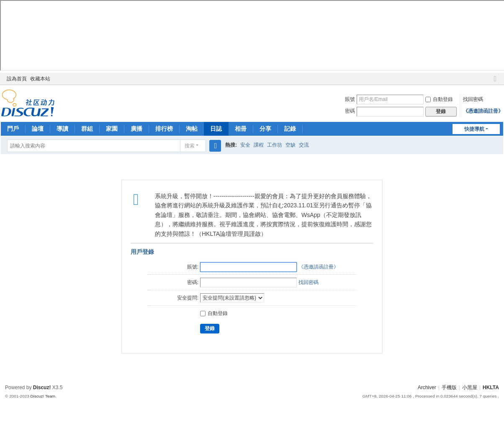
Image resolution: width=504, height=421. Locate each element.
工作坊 (275, 145)
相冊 (241, 129)
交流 (304, 145)
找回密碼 (473, 99)
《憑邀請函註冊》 (483, 111)
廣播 (136, 129)
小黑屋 (470, 387)
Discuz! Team (43, 396)
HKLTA (491, 387)
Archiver (427, 387)
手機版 (449, 387)
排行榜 (164, 129)
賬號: (193, 267)
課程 (259, 145)
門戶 (13, 129)
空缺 (291, 145)
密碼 (350, 111)
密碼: (193, 282)
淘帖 (192, 129)
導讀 (62, 129)
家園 (112, 129)
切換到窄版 (495, 82)
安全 (245, 145)
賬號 (350, 99)
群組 (87, 129)
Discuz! (42, 387)
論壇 (38, 129)
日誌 (216, 129)
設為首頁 (17, 79)
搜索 (190, 146)
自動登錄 (439, 99)
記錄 (290, 129)
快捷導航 (474, 129)
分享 (265, 129)
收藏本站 (40, 79)
